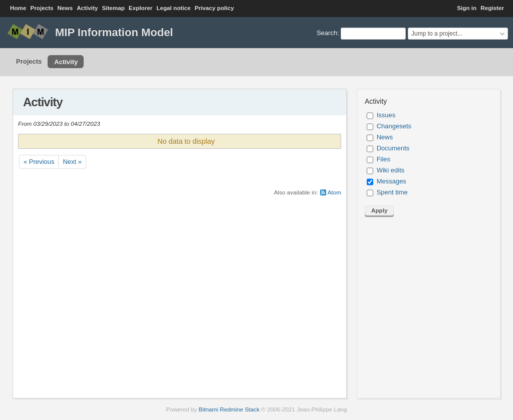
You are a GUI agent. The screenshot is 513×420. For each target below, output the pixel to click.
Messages (392, 181)
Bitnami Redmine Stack (229, 409)
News (65, 8)
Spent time (392, 192)
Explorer (141, 8)
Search (327, 33)
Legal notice (173, 8)
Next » (72, 162)
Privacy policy (214, 8)
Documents (393, 148)
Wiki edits (391, 170)
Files (383, 159)
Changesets (394, 126)
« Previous (39, 162)
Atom (334, 192)
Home (18, 8)
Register (492, 8)
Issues (386, 115)
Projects (42, 8)
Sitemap (113, 8)
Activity (87, 8)
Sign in (467, 8)
